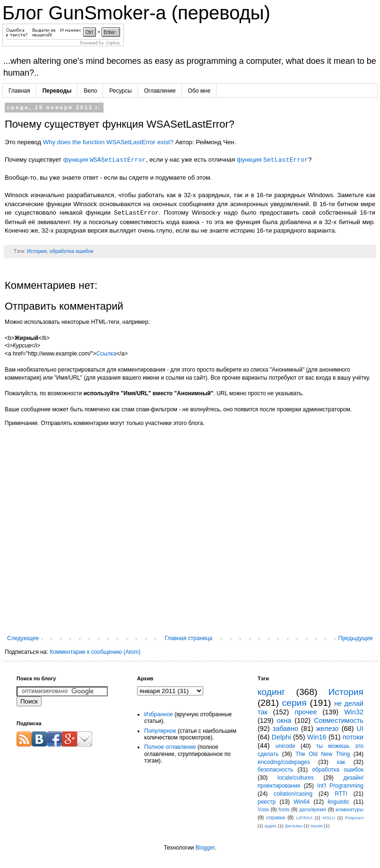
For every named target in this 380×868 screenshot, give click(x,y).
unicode (285, 746)
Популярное (160, 731)
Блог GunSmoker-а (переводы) (136, 13)
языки (317, 826)
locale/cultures (296, 778)
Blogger (205, 848)
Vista (263, 809)
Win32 (354, 712)
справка (276, 817)
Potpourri (354, 818)
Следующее (23, 638)
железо (328, 729)
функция (105, 160)
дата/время (313, 809)
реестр (267, 802)
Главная (19, 91)
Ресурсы (120, 91)
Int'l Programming (340, 786)
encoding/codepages (284, 762)
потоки (353, 737)
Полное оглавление (170, 747)
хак (341, 762)
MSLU (329, 818)
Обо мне (199, 91)
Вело (90, 91)
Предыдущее (356, 638)
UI (360, 729)
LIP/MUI (305, 818)
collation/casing (293, 794)
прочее (306, 712)
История (37, 251)
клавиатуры (350, 809)
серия (294, 703)
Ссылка (106, 354)
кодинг (271, 692)
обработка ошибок (72, 251)
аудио (270, 826)
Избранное (159, 714)
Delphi (281, 737)
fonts (284, 809)
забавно (285, 729)
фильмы (293, 826)
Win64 (302, 802)
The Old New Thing (323, 754)
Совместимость (339, 720)
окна (284, 720)
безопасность (275, 770)
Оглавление (160, 91)
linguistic (338, 802)
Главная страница (189, 638)
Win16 (317, 737)
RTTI (341, 794)
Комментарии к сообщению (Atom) (95, 652)
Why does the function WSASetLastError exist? (108, 142)
